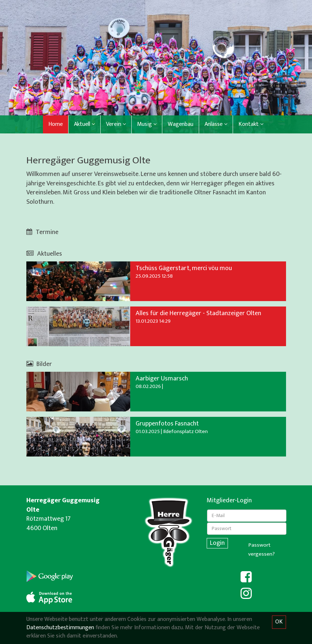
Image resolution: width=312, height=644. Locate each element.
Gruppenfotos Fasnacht (167, 424)
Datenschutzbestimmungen (60, 628)
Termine (42, 232)
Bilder (39, 364)
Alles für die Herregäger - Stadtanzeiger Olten (198, 313)
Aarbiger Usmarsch (162, 379)
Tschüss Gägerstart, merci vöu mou (184, 268)
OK (279, 622)
